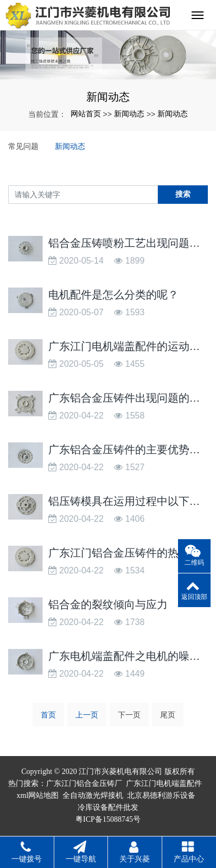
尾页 (168, 715)
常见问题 (23, 146)
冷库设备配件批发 (108, 807)
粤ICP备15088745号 (108, 819)
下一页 (129, 715)
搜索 (183, 194)
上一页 (87, 715)
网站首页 (86, 114)
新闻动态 (129, 114)
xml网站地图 (38, 795)
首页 (48, 715)
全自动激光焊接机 (93, 795)
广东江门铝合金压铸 (80, 783)
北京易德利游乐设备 (161, 795)
